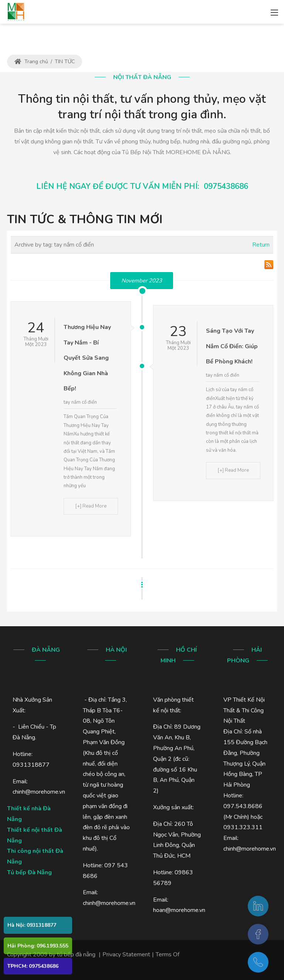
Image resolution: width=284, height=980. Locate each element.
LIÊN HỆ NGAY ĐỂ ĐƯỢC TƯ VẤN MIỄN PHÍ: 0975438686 (142, 186)
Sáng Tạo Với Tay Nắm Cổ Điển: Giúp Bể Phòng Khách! (232, 346)
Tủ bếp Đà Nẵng (29, 872)
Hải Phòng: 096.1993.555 (38, 946)
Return (261, 245)
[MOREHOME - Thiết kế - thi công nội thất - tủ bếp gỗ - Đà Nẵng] (16, 11)
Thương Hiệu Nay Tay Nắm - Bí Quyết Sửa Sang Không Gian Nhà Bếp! (87, 358)
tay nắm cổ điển (80, 402)
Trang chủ (31, 62)
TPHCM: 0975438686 (33, 966)
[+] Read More (91, 506)
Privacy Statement (126, 954)
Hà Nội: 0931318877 (32, 925)
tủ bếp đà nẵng (76, 954)
